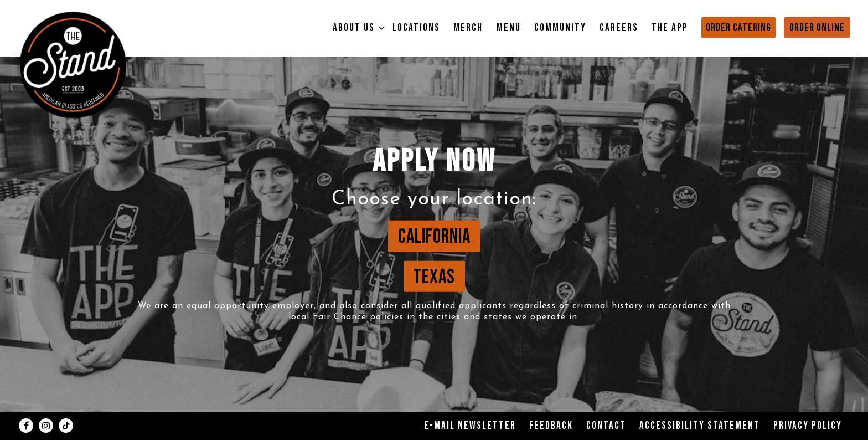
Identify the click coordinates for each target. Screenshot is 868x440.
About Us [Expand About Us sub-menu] (356, 28)
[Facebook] (26, 426)
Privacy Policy (808, 426)
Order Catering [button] (738, 28)
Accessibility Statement (700, 426)
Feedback (551, 426)
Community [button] (560, 28)
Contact (606, 426)
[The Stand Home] (73, 64)
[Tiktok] (66, 426)
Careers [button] (619, 28)
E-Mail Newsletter (470, 426)
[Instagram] (46, 426)
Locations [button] (416, 28)
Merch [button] (468, 28)
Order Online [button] (817, 28)
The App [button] (670, 28)
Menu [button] (509, 28)
